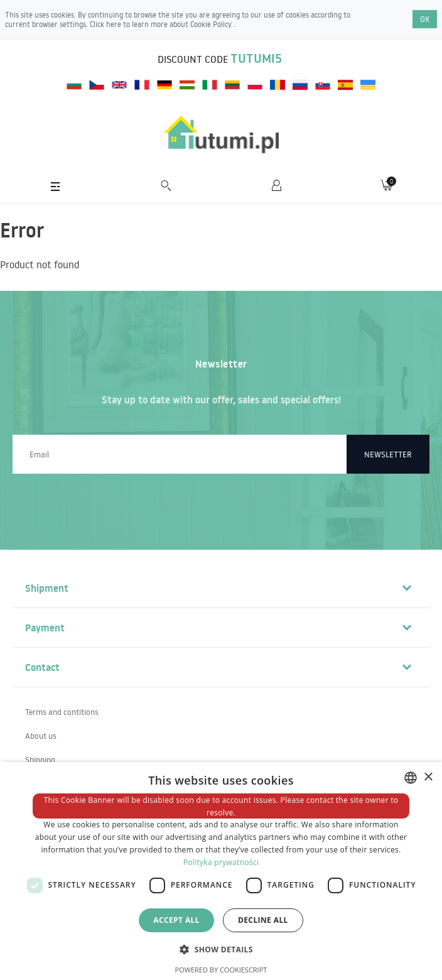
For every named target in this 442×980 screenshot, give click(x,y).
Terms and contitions (62, 712)
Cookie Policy (212, 24)
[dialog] (221, 871)
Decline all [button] (263, 920)
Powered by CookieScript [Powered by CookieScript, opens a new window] (221, 970)
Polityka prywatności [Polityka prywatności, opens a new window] (221, 862)
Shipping (40, 759)
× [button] (428, 777)
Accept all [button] (176, 920)
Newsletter (388, 454)
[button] (221, 949)
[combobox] (411, 778)
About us (41, 736)
